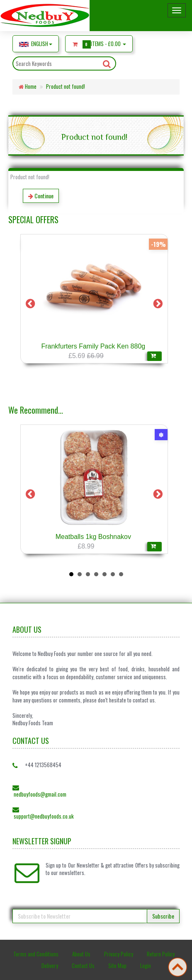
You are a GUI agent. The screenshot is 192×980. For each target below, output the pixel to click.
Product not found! (66, 86)
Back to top (178, 967)
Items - (99, 44)
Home (28, 86)
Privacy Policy (119, 954)
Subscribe (163, 916)
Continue (41, 196)
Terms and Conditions (36, 954)
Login (146, 965)
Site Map (117, 965)
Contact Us (83, 965)
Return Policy (161, 954)
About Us (81, 954)
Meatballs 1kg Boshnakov (93, 537)
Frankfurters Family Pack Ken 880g (93, 346)
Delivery (50, 965)
